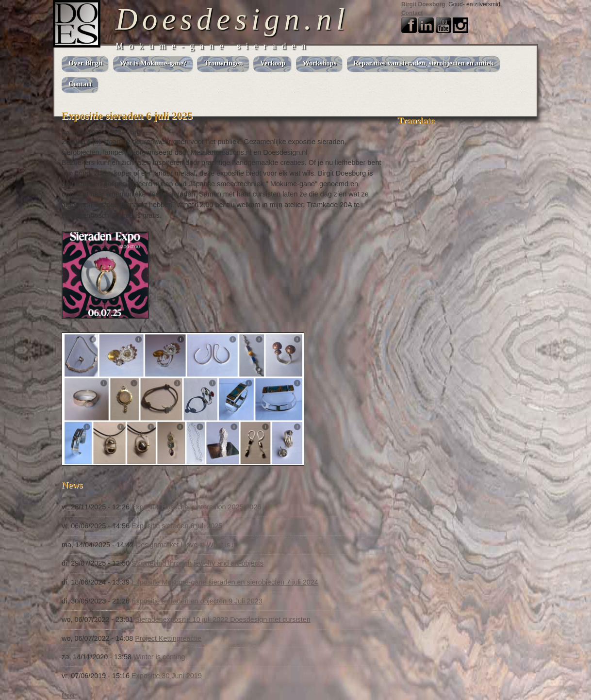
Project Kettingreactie (168, 638)
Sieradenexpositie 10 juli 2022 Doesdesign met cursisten (223, 619)
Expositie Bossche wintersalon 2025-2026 (196, 507)
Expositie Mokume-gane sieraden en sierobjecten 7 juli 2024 (225, 582)
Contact (412, 13)
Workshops (320, 63)
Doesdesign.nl (232, 19)
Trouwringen (223, 63)
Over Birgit (85, 63)
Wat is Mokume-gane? (153, 63)
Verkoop (273, 63)
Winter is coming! (160, 657)
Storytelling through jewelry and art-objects (197, 563)
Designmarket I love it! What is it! (187, 545)
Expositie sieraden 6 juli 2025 (177, 526)
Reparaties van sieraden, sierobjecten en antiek (424, 63)
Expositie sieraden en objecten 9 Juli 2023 (197, 601)
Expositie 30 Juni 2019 (167, 676)
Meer (68, 696)
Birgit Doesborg (423, 4)
